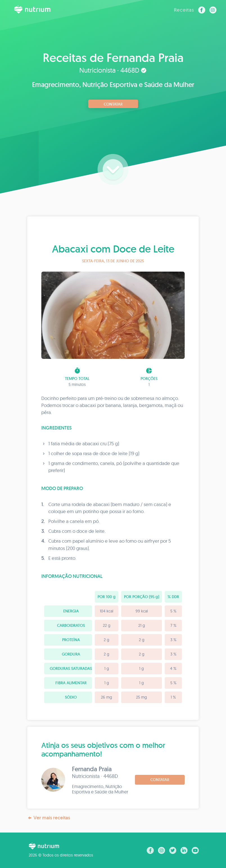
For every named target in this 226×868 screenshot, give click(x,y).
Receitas (184, 10)
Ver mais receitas (49, 818)
